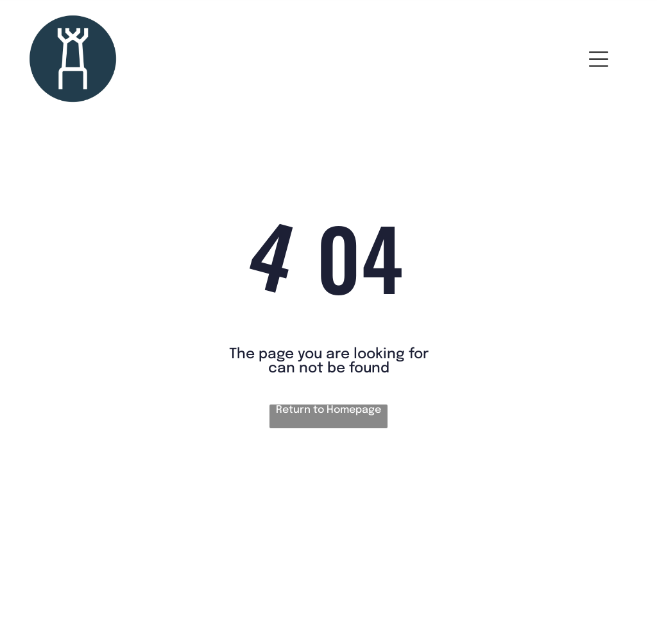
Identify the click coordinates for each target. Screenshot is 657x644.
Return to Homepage (328, 410)
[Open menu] (599, 59)
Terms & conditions (69, 518)
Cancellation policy (69, 563)
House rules (53, 496)
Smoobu (401, 597)
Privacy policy (57, 540)
